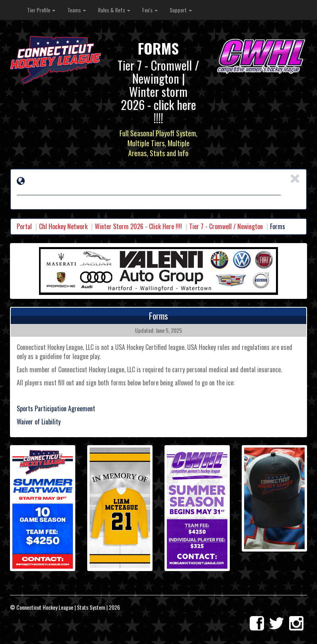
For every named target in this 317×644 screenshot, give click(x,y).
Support (181, 10)
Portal (24, 226)
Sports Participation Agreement (56, 408)
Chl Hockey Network (63, 226)
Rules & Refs (114, 10)
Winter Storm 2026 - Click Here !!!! (138, 226)
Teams (77, 10)
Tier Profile (41, 10)
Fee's (150, 10)
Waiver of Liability (39, 422)
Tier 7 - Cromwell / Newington (226, 226)
